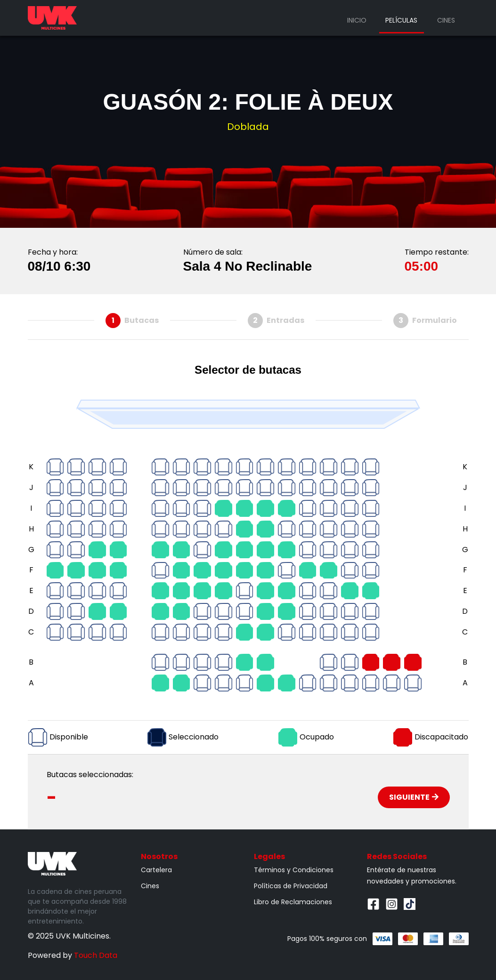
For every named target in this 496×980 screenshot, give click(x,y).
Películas (401, 20)
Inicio (357, 20)
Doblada (248, 127)
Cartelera (156, 870)
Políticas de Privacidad (291, 886)
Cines (446, 20)
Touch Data (96, 955)
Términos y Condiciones (294, 870)
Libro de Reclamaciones (293, 902)
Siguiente (414, 797)
